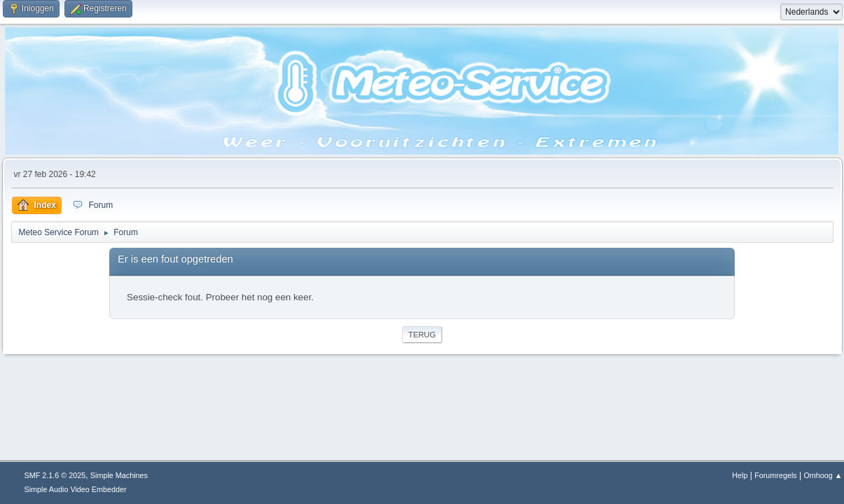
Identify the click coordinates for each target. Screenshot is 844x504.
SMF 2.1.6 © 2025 (55, 475)
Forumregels (776, 475)
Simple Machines (119, 475)
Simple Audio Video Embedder (76, 489)
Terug (422, 335)
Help (740, 475)
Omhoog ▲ (823, 475)
